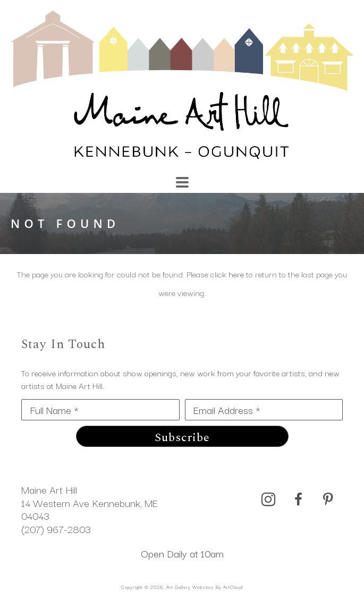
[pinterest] (328, 500)
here (236, 274)
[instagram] (268, 500)
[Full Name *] (100, 410)
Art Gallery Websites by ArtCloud (205, 587)
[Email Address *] (264, 410)
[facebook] (298, 500)
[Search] (250, 177)
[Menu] (182, 182)
